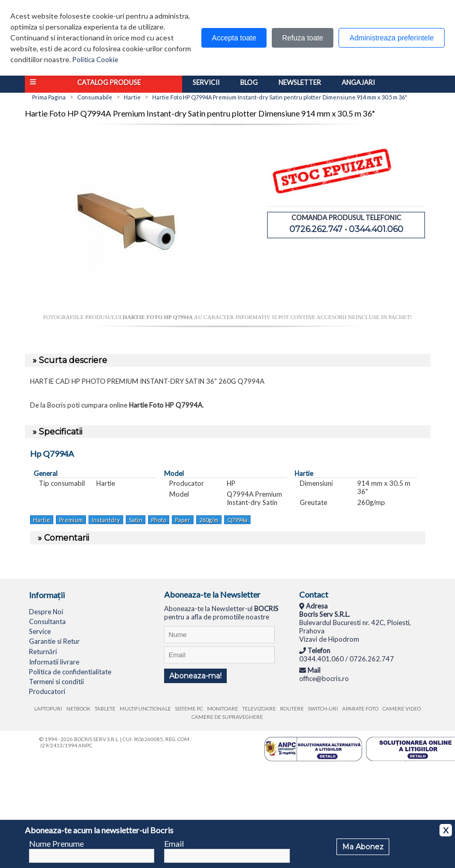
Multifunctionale (145, 708)
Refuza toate (303, 38)
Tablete (105, 708)
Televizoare (259, 708)
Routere (292, 708)
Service (40, 631)
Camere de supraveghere (227, 717)
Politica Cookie (95, 60)
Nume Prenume (56, 843)
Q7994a (237, 520)
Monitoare (223, 708)
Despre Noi (46, 612)
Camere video (402, 708)
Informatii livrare (54, 662)
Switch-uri (323, 708)
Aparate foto (360, 708)
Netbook (78, 708)
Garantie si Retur (54, 641)
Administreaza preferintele (392, 38)
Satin (136, 520)
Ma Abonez (363, 847)
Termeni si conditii (56, 682)
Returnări (43, 652)
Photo (159, 520)
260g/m (209, 520)
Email (174, 843)
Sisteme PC (189, 708)
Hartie (42, 520)
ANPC (85, 745)
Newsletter (300, 82)
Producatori (47, 691)
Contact (314, 594)
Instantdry (106, 520)
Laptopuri (48, 708)
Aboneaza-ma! (195, 676)
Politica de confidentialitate (70, 672)
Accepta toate (234, 38)
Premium (71, 520)
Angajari (358, 82)
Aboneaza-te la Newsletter (212, 594)
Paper (183, 520)
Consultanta (47, 621)
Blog (249, 82)
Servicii (206, 82)
